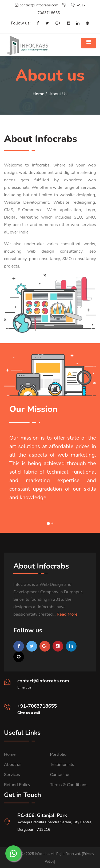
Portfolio (58, 754)
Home (38, 94)
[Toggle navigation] (89, 43)
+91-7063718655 (37, 706)
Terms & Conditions (69, 785)
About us (13, 765)
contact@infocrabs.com (37, 5)
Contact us (60, 775)
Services (12, 775)
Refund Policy (17, 785)
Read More (67, 614)
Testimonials (62, 765)
